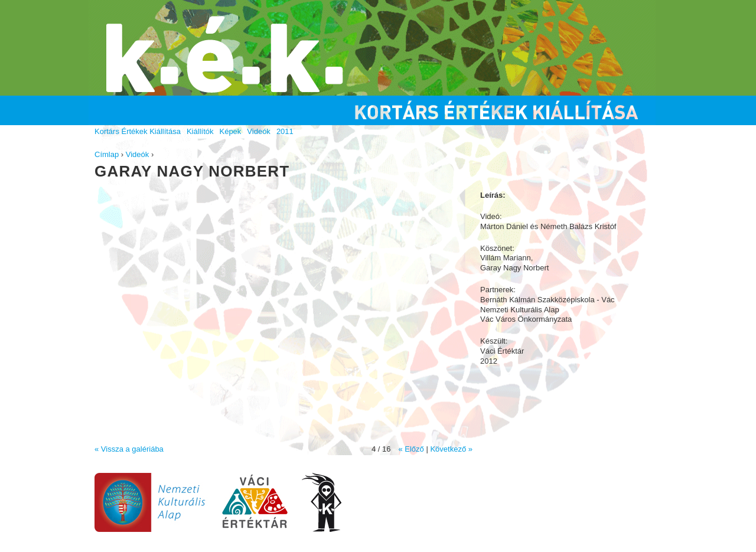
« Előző (411, 449)
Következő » (451, 449)
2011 (285, 131)
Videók (138, 154)
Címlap (107, 154)
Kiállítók (200, 131)
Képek (230, 131)
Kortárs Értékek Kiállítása (138, 131)
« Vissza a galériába (129, 449)
